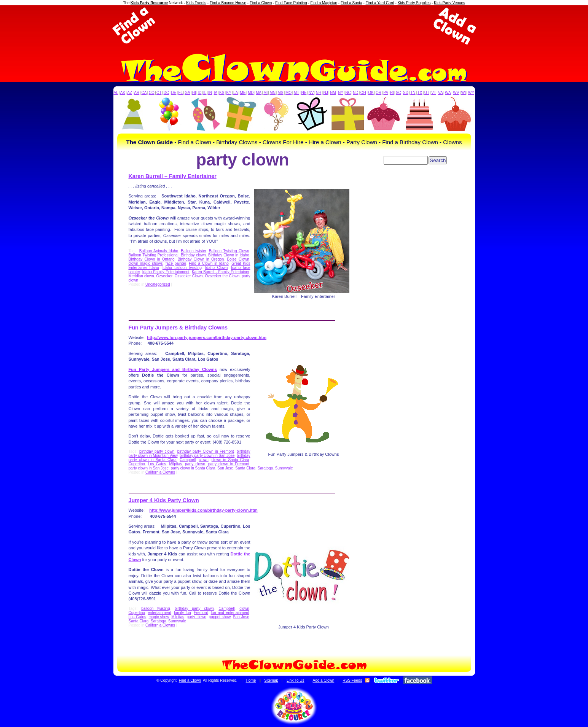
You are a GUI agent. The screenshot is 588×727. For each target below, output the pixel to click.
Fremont (201, 613)
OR (378, 93)
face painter (176, 263)
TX (420, 93)
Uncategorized (158, 284)
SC (398, 93)
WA (448, 93)
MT (296, 93)
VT (434, 93)
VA (441, 93)
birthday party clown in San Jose (207, 456)
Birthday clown (193, 255)
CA (144, 93)
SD (406, 93)
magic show (159, 617)
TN (413, 93)
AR (137, 93)
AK (123, 93)
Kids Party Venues (449, 3)
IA (216, 93)
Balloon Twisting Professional (154, 255)
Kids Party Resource (149, 3)
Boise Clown (238, 259)
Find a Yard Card (380, 3)
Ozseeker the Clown (222, 276)
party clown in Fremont (229, 464)
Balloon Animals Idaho (159, 251)
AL (116, 93)
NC (348, 93)
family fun (182, 613)
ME (243, 93)
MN (273, 93)
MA (259, 93)
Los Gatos (157, 464)
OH (363, 93)
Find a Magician (324, 3)
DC (166, 93)
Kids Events (196, 3)
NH (319, 93)
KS (222, 93)
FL (180, 93)
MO (288, 93)
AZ (130, 93)
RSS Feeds (352, 680)
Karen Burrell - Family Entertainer (221, 272)
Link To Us (296, 680)
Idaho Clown (216, 268)
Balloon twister (193, 251)
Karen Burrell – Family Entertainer (173, 176)
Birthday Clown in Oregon (201, 259)
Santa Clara (245, 468)
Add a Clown (324, 680)
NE (304, 93)
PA (386, 93)
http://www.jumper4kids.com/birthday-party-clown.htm (203, 510)
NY (341, 93)
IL (205, 93)
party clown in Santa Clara (193, 468)
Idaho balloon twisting (182, 268)
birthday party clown (157, 451)
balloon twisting (155, 608)
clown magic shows (146, 263)
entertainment (159, 613)
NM (333, 93)
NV (311, 93)
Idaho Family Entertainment (166, 272)
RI (392, 93)
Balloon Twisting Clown (229, 251)
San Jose (225, 468)
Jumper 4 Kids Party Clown (164, 500)
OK (371, 93)
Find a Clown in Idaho (209, 263)
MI (265, 93)
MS (281, 93)
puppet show (220, 617)
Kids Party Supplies (414, 3)
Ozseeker (164, 276)
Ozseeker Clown (189, 276)
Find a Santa (351, 3)
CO (152, 93)
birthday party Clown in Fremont (206, 451)
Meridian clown (141, 276)
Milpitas (175, 464)
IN (210, 93)
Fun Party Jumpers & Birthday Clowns (178, 328)
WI (464, 93)
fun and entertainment (230, 613)
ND (355, 93)
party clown (195, 464)
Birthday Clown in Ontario (152, 259)
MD (251, 93)
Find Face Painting (291, 3)
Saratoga (265, 468)
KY (229, 93)
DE (174, 93)
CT (159, 93)
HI (194, 93)
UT (427, 93)
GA (187, 93)
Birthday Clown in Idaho (229, 255)
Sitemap (271, 680)
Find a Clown (261, 3)
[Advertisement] (294, 26)
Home (251, 680)
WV (456, 93)
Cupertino (137, 464)
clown (204, 460)
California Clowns (160, 472)
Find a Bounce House (228, 3)
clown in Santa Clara (230, 460)
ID (199, 93)
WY (471, 93)
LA (236, 93)
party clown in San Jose (149, 468)
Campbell (188, 460)
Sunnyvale (284, 468)
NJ (325, 93)
